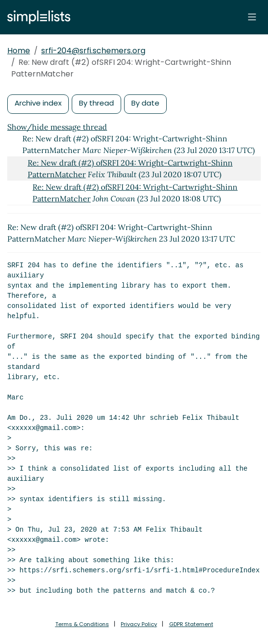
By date (145, 103)
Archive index (38, 103)
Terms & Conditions (82, 624)
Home (19, 51)
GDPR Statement (191, 624)
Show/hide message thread (57, 127)
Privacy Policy (139, 624)
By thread (96, 103)
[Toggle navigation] (252, 17)
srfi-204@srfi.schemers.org (93, 51)
